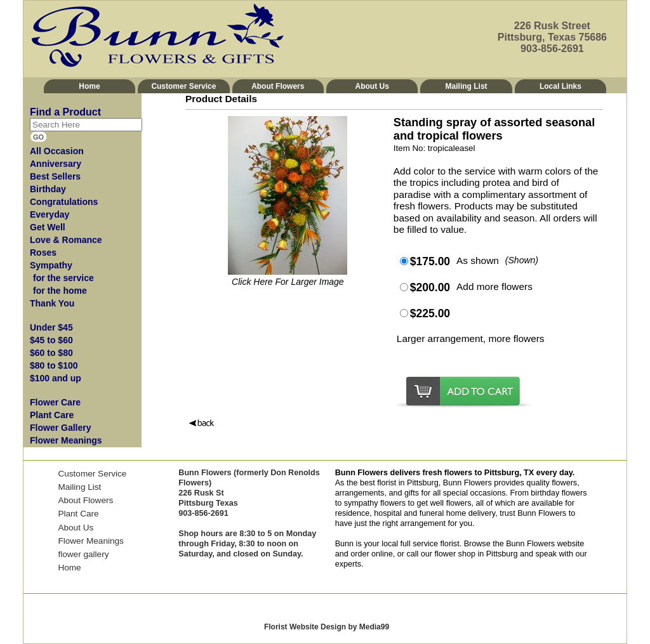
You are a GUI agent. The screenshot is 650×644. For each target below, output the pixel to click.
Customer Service (183, 86)
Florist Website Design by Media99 (327, 627)
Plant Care (78, 514)
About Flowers (278, 86)
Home (89, 86)
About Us (372, 86)
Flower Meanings (91, 541)
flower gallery (83, 554)
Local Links (560, 86)
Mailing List (467, 86)
